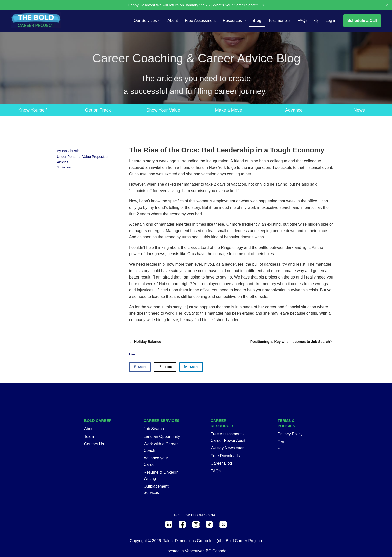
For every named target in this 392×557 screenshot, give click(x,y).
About (89, 429)
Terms (283, 442)
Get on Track (98, 110)
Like (132, 354)
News (359, 110)
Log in (331, 20)
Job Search (154, 429)
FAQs (216, 471)
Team (89, 437)
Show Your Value (163, 110)
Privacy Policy (290, 434)
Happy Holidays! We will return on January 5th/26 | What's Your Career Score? (196, 5)
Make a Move (229, 110)
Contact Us (94, 444)
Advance (294, 110)
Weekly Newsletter (227, 448)
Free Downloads (225, 456)
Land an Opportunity (162, 437)
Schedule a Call (362, 20)
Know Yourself (33, 110)
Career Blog (221, 464)
